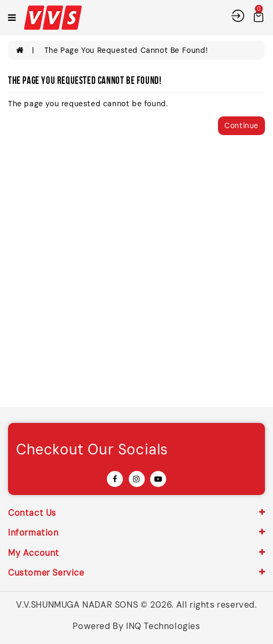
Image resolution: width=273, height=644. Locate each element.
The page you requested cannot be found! (126, 50)
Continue (241, 125)
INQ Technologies (163, 626)
